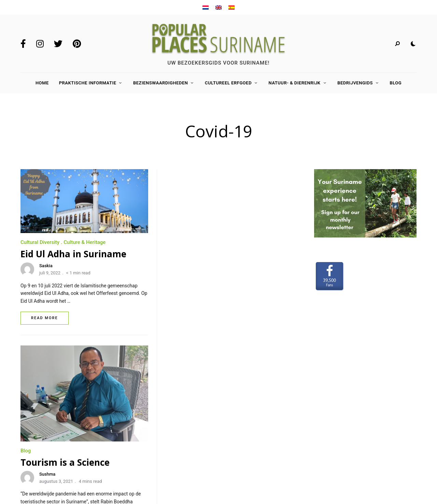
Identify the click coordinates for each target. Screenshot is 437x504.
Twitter (58, 44)
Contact (30, 437)
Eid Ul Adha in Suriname (73, 254)
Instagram (40, 44)
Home (42, 83)
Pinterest (77, 44)
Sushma (192, 298)
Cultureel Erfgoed (228, 83)
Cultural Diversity (40, 242)
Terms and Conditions (46, 447)
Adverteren (34, 427)
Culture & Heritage (84, 242)
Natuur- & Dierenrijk (295, 83)
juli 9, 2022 (50, 273)
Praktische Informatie (88, 83)
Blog (396, 83)
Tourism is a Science (210, 286)
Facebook (23, 44)
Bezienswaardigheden (161, 83)
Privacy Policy (37, 457)
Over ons (31, 417)
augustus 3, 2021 (201, 305)
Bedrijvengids (355, 83)
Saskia (46, 266)
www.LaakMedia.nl (399, 450)
